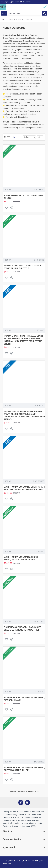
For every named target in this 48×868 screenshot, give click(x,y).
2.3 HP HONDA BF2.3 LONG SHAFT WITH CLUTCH (24, 197)
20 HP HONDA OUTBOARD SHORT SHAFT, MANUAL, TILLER (24, 699)
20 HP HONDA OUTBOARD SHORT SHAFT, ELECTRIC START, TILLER (24, 769)
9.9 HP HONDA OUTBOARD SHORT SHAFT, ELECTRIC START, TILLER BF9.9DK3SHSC (25, 488)
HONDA (8, 190)
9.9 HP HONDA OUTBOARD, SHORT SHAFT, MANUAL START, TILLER (21, 558)
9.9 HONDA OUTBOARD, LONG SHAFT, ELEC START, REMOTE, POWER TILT (23, 629)
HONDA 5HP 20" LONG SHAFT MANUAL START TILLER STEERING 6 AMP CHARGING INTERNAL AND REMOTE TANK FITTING (25, 415)
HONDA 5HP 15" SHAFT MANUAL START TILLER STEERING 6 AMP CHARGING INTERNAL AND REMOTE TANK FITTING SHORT (23, 340)
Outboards (11, 19)
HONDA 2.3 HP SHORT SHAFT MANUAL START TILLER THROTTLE (23, 267)
